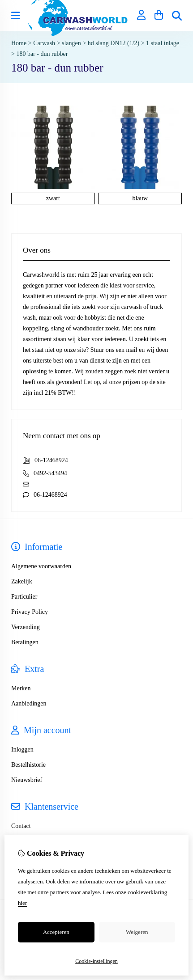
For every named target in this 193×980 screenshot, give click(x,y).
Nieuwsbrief (27, 780)
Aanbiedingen (29, 703)
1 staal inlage (163, 43)
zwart (53, 198)
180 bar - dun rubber (42, 54)
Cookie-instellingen (96, 961)
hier (22, 903)
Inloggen (22, 750)
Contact (21, 826)
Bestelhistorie (28, 765)
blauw (140, 198)
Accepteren (56, 932)
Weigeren (137, 932)
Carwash (44, 43)
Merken (21, 688)
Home (19, 43)
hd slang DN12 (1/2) (114, 43)
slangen (71, 43)
